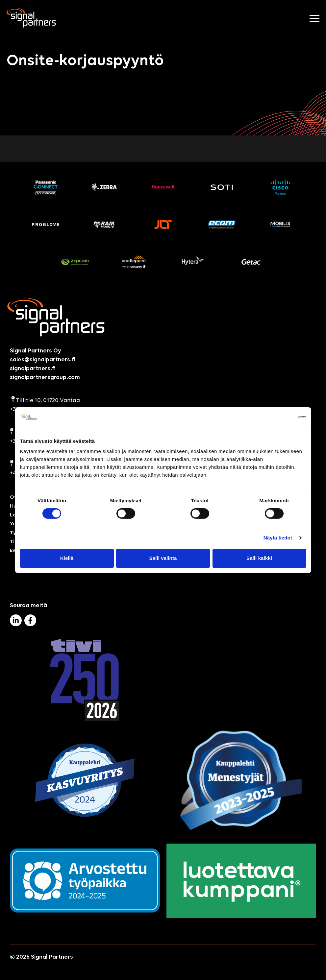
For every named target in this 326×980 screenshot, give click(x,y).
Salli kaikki (259, 558)
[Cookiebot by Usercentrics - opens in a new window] (277, 417)
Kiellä (67, 558)
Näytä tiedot (278, 538)
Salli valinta (163, 558)
